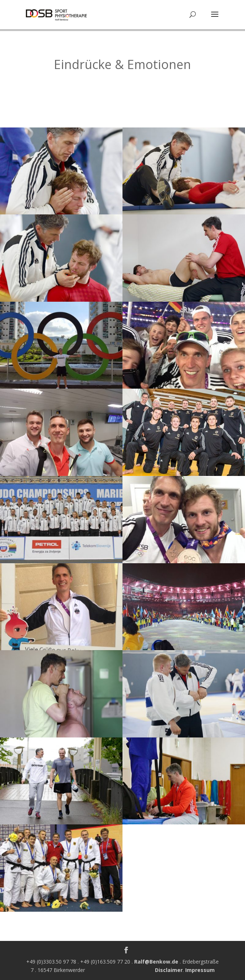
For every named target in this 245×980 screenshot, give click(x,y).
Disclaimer (169, 970)
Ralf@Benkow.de (156, 962)
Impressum (200, 970)
